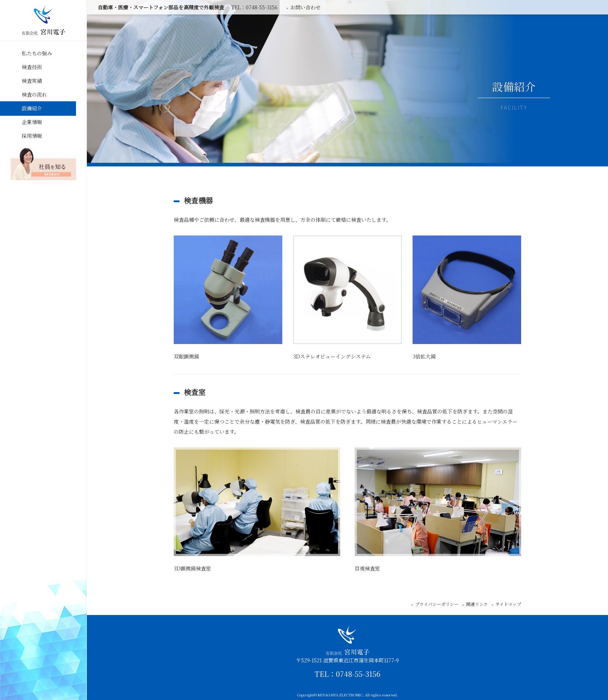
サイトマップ (508, 604)
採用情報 (32, 136)
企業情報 (32, 122)
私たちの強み (37, 53)
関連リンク (477, 604)
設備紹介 (32, 108)
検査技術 (32, 67)
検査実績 (32, 81)
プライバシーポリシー (437, 604)
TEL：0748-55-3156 (347, 674)
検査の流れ (34, 94)
